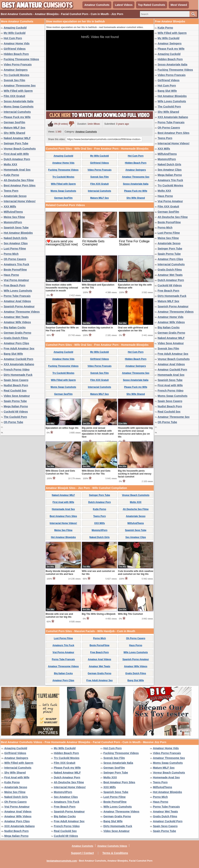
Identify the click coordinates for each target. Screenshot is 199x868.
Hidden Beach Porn (16, 54)
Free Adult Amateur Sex (19, 348)
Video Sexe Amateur (17, 396)
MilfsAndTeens (13, 212)
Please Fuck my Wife (17, 117)
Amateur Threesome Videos (22, 312)
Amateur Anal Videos (17, 301)
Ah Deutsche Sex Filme (19, 180)
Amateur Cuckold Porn (18, 359)
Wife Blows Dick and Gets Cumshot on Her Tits (96, 472)
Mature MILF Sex (14, 128)
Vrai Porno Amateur (16, 280)
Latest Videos (124, 5)
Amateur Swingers (16, 70)
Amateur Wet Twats (16, 317)
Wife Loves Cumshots (18, 291)
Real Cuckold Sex (15, 391)
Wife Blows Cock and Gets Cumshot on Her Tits (60, 472)
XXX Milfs (10, 206)
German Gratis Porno (17, 333)
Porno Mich (11, 254)
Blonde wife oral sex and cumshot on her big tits (59, 615)
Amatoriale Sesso (15, 196)
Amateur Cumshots (97, 5)
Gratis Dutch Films (16, 338)
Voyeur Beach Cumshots (20, 149)
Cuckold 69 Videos (16, 412)
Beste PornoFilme (15, 270)
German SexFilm (14, 122)
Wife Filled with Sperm (18, 91)
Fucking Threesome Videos (21, 59)
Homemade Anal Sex (17, 170)
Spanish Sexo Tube (16, 228)
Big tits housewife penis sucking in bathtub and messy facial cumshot (135, 474)
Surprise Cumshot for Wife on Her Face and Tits (62, 329)
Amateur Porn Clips (16, 343)
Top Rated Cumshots (152, 5)
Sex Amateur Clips (16, 243)
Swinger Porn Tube (16, 143)
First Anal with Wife (16, 154)
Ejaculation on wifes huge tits (62, 428)
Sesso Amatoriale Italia (19, 101)
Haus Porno (11, 275)
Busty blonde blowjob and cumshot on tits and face (60, 573)
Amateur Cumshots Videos (112, 846)
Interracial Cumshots (17, 112)
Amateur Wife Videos (17, 322)
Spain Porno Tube (15, 401)
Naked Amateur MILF (17, 138)
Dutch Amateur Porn (17, 159)
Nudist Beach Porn (16, 385)
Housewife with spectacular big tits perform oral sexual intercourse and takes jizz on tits (135, 432)
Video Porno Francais (18, 64)
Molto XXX (10, 164)
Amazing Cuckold (15, 28)
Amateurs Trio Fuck (16, 264)
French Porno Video (17, 370)
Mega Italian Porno (16, 406)
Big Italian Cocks (15, 327)
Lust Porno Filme (15, 249)
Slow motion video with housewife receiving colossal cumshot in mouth (62, 288)
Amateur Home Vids (17, 43)
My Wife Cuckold (15, 33)
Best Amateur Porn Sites (20, 185)
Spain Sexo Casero (16, 380)
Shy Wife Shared (14, 133)
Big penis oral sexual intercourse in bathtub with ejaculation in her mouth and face (98, 432)
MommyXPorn (13, 222)
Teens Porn (11, 191)
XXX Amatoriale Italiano (19, 364)
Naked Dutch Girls (15, 238)
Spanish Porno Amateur (19, 306)
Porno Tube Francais (17, 296)
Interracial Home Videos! (20, 201)
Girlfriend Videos (15, 49)
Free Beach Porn (14, 285)
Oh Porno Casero (15, 259)
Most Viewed (179, 5)
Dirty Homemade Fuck (18, 375)
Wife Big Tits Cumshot (130, 614)
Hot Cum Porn (13, 38)
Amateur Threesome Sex (20, 86)
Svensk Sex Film (14, 80)
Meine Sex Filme (14, 217)
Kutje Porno (11, 175)
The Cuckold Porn (15, 417)
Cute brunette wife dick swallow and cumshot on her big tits (136, 573)
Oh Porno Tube (13, 422)
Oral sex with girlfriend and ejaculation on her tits (133, 329)
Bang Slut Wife (13, 354)
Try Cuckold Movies (16, 75)
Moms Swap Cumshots (19, 107)
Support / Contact (82, 853)
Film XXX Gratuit (14, 96)
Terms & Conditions (115, 853)
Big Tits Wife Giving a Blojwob (99, 614)
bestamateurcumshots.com (62, 861)
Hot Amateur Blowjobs (18, 233)
